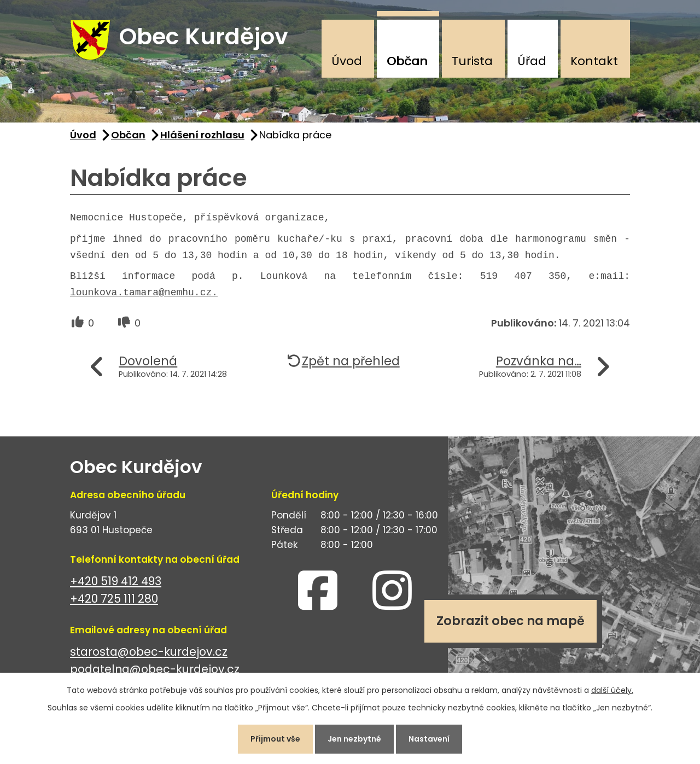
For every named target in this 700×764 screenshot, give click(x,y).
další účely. (612, 690)
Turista (472, 61)
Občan (407, 61)
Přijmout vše (275, 739)
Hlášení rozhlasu (202, 135)
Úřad (532, 61)
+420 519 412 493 (116, 581)
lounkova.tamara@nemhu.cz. (144, 293)
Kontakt (594, 61)
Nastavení (429, 739)
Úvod (347, 61)
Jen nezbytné (354, 739)
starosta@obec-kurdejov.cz (149, 652)
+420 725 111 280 (114, 599)
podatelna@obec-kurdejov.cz (155, 670)
